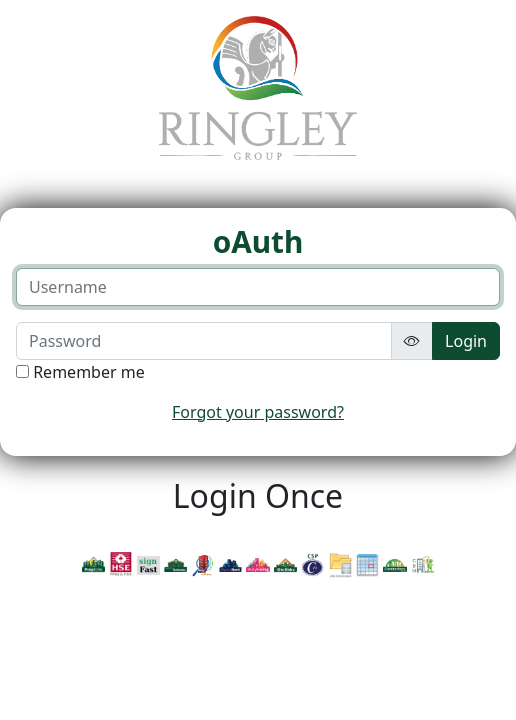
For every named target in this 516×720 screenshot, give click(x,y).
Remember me (89, 372)
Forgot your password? (258, 412)
